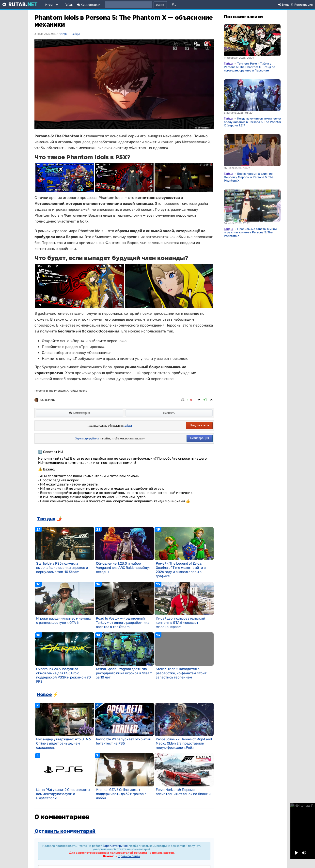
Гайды (69, 5)
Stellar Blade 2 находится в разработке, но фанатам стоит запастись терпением (181, 673)
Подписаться (199, 425)
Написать (169, 413)
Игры (49, 5)
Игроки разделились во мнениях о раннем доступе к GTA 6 (64, 621)
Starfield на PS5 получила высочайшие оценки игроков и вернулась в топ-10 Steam (62, 568)
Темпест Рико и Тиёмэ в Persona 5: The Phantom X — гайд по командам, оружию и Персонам (250, 67)
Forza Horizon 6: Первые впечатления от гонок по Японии (183, 792)
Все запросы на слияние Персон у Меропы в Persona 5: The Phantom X (249, 177)
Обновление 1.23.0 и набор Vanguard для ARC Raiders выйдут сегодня (123, 568)
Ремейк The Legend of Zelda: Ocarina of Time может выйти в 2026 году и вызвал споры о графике (181, 570)
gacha (83, 391)
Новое (44, 695)
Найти (160, 5)
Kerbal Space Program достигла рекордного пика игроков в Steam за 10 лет (124, 673)
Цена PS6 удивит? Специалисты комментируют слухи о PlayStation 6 (63, 794)
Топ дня (46, 519)
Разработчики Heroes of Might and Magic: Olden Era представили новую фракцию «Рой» (184, 743)
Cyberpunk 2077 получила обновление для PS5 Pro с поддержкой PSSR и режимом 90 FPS (63, 675)
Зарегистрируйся (115, 846)
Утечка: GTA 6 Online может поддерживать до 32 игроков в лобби (121, 794)
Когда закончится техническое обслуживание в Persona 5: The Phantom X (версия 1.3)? (253, 122)
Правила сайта (129, 856)
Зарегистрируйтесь (87, 438)
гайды (74, 391)
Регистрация (200, 438)
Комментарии (89, 5)
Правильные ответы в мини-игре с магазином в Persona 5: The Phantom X (251, 232)
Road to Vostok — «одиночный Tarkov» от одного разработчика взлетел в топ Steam (123, 623)
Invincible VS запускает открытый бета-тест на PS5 (124, 741)
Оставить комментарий (65, 831)
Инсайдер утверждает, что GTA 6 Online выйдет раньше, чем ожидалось (63, 743)
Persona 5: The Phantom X (51, 391)
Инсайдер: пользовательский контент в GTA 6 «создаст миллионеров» (181, 623)
